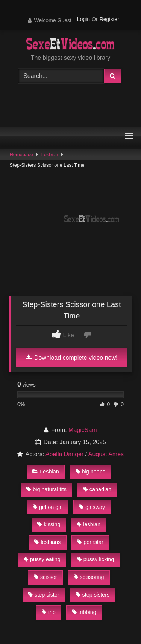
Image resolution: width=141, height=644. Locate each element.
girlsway (92, 507)
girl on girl (48, 507)
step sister (44, 595)
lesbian (89, 524)
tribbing (84, 612)
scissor (45, 577)
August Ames (106, 454)
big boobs (90, 472)
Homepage (22, 155)
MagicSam (83, 430)
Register (109, 19)
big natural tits (46, 489)
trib (49, 612)
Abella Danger (64, 454)
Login (83, 19)
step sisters (93, 595)
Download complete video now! (72, 358)
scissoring (89, 577)
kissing (49, 524)
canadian (97, 489)
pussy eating (42, 559)
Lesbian (50, 155)
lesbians (47, 542)
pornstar (90, 542)
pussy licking (96, 559)
